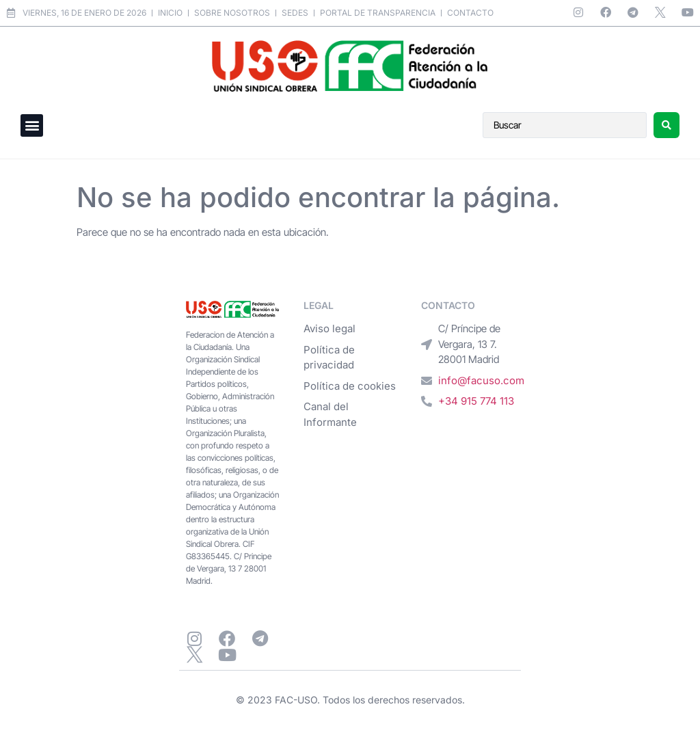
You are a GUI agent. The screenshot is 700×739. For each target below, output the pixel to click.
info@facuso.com (481, 380)
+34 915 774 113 (476, 401)
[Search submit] (667, 125)
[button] (32, 125)
